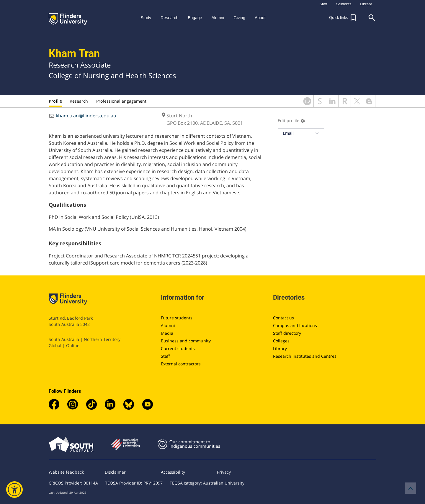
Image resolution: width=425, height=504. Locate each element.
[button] (343, 18)
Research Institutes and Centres (305, 356)
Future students (177, 318)
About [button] (260, 18)
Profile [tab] (55, 101)
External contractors (181, 364)
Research (79, 101)
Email (301, 133)
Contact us (283, 318)
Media (167, 333)
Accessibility (173, 472)
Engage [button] (195, 18)
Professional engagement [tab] (121, 101)
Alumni (168, 325)
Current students (178, 348)
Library (280, 348)
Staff (165, 356)
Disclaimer (115, 472)
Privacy (224, 472)
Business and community (186, 341)
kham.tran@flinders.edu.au (86, 116)
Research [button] (169, 18)
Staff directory (287, 333)
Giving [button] (239, 18)
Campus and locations (295, 325)
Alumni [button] (218, 18)
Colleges (281, 341)
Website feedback (66, 472)
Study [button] (146, 18)
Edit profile (291, 120)
